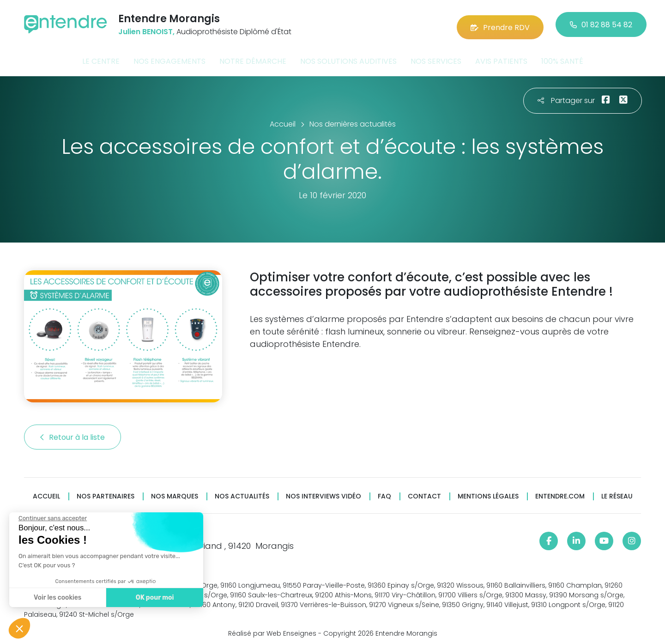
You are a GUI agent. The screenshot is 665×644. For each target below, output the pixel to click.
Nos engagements (169, 57)
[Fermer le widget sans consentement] (52, 518)
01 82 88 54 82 (601, 23)
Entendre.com (560, 492)
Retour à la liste (73, 433)
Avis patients (501, 57)
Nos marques (175, 492)
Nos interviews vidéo (323, 492)
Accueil (46, 492)
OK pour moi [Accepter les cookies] (154, 598)
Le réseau (617, 492)
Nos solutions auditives (348, 57)
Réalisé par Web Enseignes (272, 630)
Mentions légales (488, 492)
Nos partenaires (106, 492)
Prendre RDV (500, 23)
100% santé (562, 57)
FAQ (384, 492)
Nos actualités (242, 492)
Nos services (436, 57)
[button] (19, 628)
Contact (424, 492)
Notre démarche (253, 57)
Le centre (101, 57)
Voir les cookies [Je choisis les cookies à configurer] (57, 598)
